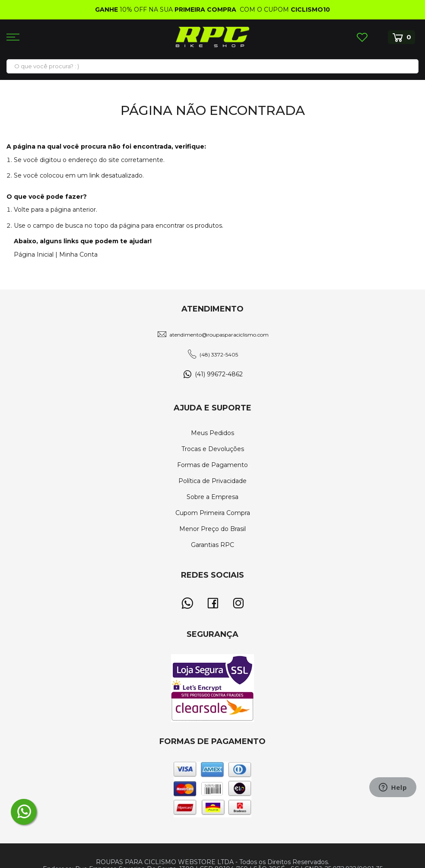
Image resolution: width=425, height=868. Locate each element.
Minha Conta (78, 254)
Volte (22, 210)
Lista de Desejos (362, 37)
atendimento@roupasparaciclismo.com (219, 335)
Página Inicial (34, 254)
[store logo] (212, 37)
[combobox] (212, 66)
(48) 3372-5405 (219, 355)
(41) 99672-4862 (219, 374)
